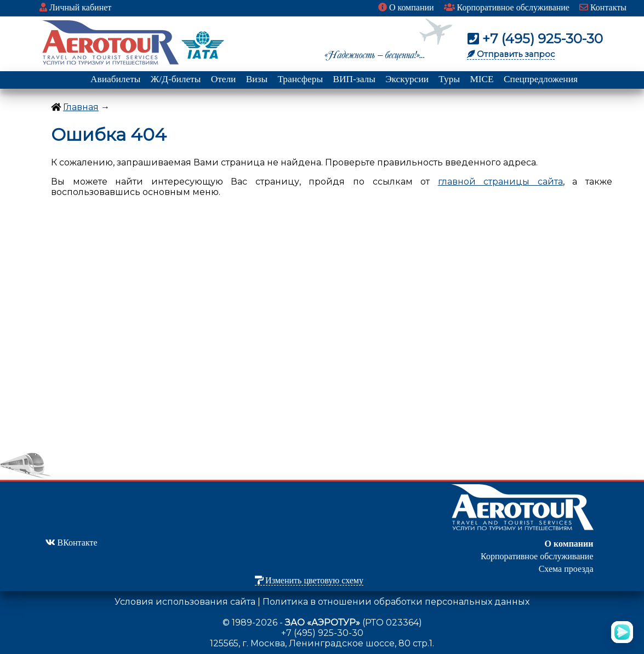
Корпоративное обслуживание (507, 7)
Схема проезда (566, 569)
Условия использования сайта (185, 602)
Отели (224, 79)
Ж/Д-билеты (176, 79)
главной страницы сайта (500, 182)
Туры (449, 79)
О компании (406, 7)
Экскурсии (407, 79)
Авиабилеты (115, 79)
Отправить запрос (511, 54)
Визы (257, 79)
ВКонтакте (72, 543)
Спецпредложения (541, 79)
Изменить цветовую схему (309, 580)
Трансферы (300, 79)
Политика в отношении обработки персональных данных (396, 602)
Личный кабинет (75, 7)
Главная (81, 107)
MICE (481, 79)
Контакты (603, 7)
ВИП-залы (354, 79)
